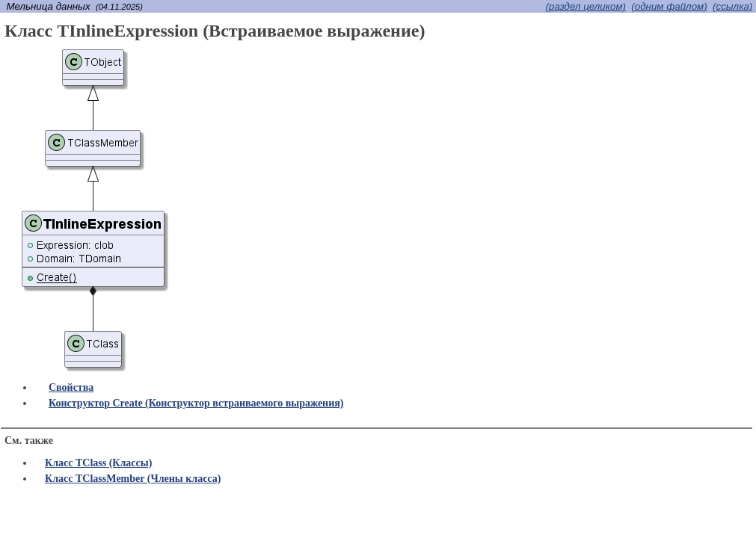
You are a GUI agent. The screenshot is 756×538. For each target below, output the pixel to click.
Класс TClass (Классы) (98, 463)
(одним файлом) (669, 6)
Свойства (71, 387)
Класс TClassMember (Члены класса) (133, 479)
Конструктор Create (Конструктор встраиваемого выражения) (196, 403)
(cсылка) (732, 6)
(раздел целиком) (586, 6)
